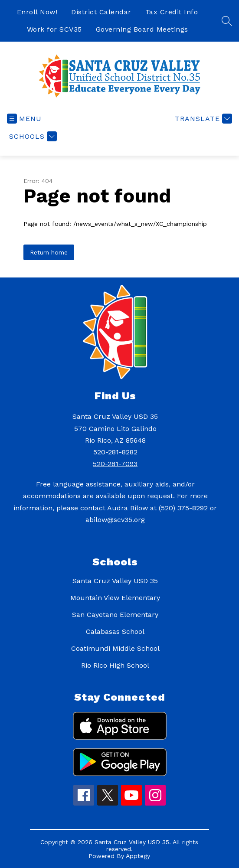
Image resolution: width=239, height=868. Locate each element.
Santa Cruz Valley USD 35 (115, 581)
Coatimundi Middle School (115, 648)
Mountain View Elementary (115, 598)
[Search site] (227, 21)
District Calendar (101, 12)
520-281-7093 (115, 464)
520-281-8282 (115, 452)
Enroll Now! (37, 12)
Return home (49, 252)
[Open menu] (24, 119)
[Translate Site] (202, 119)
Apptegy (138, 856)
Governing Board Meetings (142, 29)
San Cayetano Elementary (115, 615)
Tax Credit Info (172, 12)
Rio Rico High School (115, 665)
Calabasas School (115, 631)
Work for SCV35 (54, 29)
